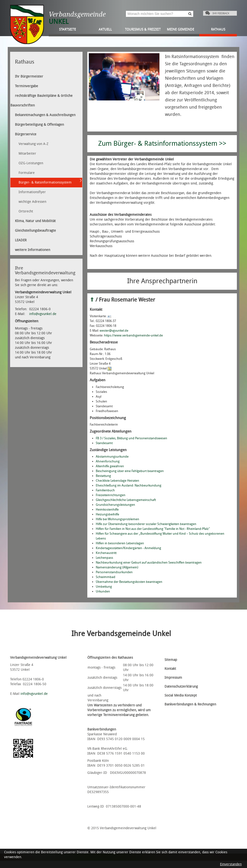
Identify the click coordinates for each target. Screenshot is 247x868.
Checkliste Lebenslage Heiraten (117, 481)
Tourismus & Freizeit (143, 29)
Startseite (68, 29)
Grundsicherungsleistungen (115, 505)
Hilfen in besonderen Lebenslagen (120, 543)
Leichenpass (104, 558)
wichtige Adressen (32, 202)
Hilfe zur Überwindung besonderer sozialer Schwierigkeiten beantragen (146, 524)
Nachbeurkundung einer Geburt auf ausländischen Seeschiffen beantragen (149, 562)
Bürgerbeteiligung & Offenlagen (39, 125)
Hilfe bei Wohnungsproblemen (117, 519)
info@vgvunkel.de (43, 314)
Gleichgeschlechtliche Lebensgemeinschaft (126, 500)
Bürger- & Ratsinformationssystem (45, 182)
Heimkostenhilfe (107, 510)
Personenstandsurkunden (114, 572)
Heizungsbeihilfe (107, 514)
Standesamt (104, 443)
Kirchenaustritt (106, 553)
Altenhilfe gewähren (110, 466)
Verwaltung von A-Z (34, 144)
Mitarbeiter (27, 154)
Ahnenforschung (108, 461)
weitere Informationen (33, 250)
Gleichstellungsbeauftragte (35, 231)
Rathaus (218, 29)
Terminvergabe (27, 86)
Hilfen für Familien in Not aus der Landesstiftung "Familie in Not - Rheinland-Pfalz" (153, 529)
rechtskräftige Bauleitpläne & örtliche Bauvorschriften (41, 101)
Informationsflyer (32, 192)
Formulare (27, 173)
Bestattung (103, 476)
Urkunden (103, 591)
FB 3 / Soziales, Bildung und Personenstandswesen (131, 438)
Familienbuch (105, 490)
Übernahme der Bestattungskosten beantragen (129, 582)
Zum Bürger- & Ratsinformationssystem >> (162, 143)
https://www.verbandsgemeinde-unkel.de (133, 335)
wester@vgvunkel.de (114, 331)
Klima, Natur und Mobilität (35, 221)
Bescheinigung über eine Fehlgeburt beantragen (130, 471)
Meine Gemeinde (181, 29)
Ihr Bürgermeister (29, 76)
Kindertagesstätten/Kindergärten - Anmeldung (128, 548)
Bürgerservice (26, 134)
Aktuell (105, 29)
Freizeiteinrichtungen (111, 495)
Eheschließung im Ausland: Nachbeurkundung (129, 485)
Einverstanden (231, 864)
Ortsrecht (26, 211)
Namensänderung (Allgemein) (117, 567)
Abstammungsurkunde (112, 457)
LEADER (21, 240)
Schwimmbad (106, 577)
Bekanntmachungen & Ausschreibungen (45, 115)
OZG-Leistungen (31, 163)
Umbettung (104, 587)
